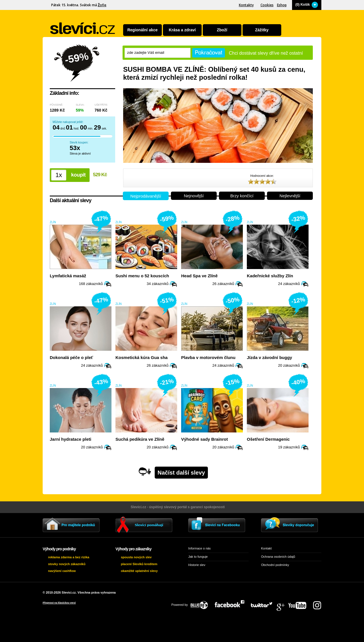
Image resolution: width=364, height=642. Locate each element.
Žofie (102, 5)
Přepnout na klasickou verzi (59, 603)
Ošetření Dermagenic (268, 439)
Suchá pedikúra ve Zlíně (140, 439)
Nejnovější (194, 196)
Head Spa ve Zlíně (199, 276)
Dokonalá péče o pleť (71, 357)
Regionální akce (143, 30)
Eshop (282, 5)
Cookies (267, 5)
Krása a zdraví (182, 30)
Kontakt (266, 548)
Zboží (222, 30)
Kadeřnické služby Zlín (270, 276)
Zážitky (262, 30)
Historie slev (197, 565)
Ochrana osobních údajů (278, 557)
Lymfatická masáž (68, 276)
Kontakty (246, 5)
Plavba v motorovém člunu (208, 357)
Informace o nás (199, 548)
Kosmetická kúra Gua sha (141, 357)
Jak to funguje (198, 557)
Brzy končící (242, 196)
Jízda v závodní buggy (269, 357)
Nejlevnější (290, 196)
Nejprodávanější (146, 196)
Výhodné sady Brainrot (204, 439)
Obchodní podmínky (275, 565)
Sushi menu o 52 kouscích (142, 276)
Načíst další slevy (181, 473)
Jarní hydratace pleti (71, 439)
